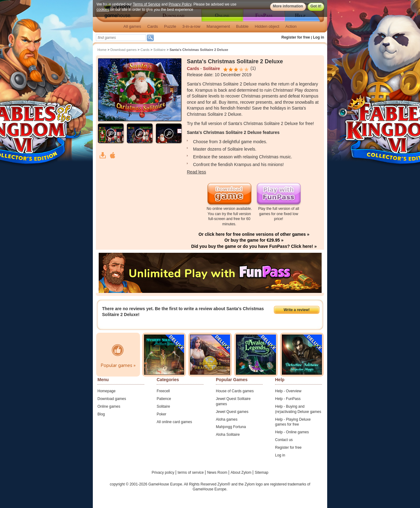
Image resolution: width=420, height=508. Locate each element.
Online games (109, 406)
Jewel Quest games (232, 412)
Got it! (316, 6)
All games (132, 26)
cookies (103, 10)
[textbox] (121, 38)
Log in (319, 37)
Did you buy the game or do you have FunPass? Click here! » (254, 246)
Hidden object (267, 26)
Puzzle (170, 26)
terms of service (191, 473)
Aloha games (227, 419)
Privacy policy (164, 473)
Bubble (242, 26)
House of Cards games (235, 391)
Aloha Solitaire (228, 435)
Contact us (284, 440)
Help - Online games (292, 432)
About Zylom (242, 473)
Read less (196, 172)
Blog (101, 414)
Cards (152, 26)
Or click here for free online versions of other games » (254, 234)
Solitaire (159, 50)
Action (291, 26)
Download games (124, 50)
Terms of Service (147, 4)
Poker (161, 414)
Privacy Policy (180, 4)
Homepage (107, 391)
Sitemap (261, 473)
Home (102, 50)
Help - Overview (288, 391)
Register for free (296, 37)
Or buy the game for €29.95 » (254, 240)
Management (218, 26)
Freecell (163, 391)
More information (288, 6)
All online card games (174, 422)
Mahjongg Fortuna (231, 427)
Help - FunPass (288, 399)
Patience (164, 399)
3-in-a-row (191, 26)
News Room (218, 473)
